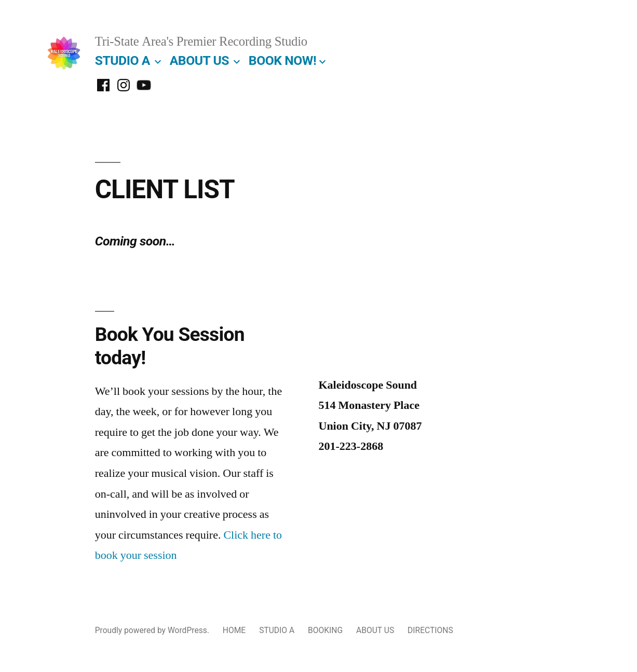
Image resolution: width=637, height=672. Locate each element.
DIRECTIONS (430, 630)
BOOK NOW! (282, 60)
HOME (234, 630)
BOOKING (325, 630)
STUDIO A (123, 60)
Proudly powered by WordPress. (153, 630)
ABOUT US (199, 60)
